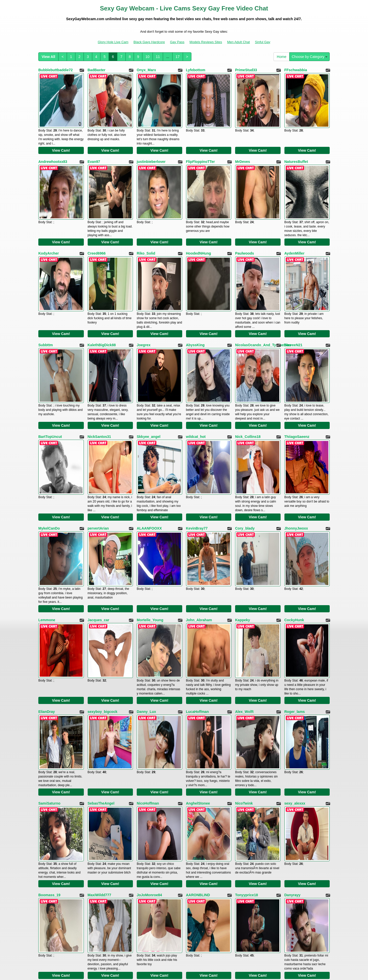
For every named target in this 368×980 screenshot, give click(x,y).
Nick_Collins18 (248, 351)
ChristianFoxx (50, 772)
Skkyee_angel (149, 351)
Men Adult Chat (239, 42)
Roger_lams (295, 561)
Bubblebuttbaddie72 (56, 70)
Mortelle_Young (150, 491)
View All (48, 57)
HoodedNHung (199, 210)
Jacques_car (99, 491)
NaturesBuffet (296, 140)
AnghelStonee (198, 632)
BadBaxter (97, 70)
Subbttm (46, 281)
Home (281, 57)
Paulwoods (245, 210)
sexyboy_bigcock (103, 561)
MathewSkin (147, 772)
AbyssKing (195, 281)
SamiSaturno (49, 632)
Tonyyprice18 (246, 702)
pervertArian (98, 421)
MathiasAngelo (248, 772)
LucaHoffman (197, 561)
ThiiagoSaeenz (297, 351)
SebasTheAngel (101, 632)
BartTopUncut (50, 351)
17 (178, 57)
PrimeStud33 (246, 70)
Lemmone (47, 491)
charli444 (194, 842)
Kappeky (243, 491)
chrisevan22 (49, 842)
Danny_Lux (146, 561)
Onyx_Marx (146, 70)
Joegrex (144, 281)
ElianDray (47, 561)
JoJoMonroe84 (149, 702)
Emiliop (193, 772)
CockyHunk (294, 491)
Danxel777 (293, 772)
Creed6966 (97, 210)
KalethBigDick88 (102, 281)
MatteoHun (97, 772)
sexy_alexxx (295, 632)
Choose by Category (309, 57)
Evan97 (94, 140)
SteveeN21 (294, 281)
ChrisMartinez (296, 842)
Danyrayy (292, 702)
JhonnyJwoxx (296, 421)
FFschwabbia (296, 70)
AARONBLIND (198, 702)
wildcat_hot (196, 351)
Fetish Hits (179, 968)
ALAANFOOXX (149, 421)
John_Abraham (199, 491)
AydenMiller (295, 210)
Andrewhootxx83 (53, 140)
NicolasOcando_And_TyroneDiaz (263, 281)
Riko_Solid (146, 210)
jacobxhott (97, 842)
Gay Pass (177, 42)
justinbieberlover (151, 140)
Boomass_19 (49, 702)
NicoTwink (244, 632)
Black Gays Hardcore (149, 42)
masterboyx (245, 842)
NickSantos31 (99, 351)
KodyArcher (49, 210)
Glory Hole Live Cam (113, 42)
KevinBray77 (197, 421)
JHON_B (144, 842)
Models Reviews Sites (206, 42)
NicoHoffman (148, 632)
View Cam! (61, 129)
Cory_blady (245, 421)
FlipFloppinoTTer (200, 140)
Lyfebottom (196, 70)
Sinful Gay (263, 42)
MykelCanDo (49, 421)
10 (147, 57)
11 (158, 57)
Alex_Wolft (244, 561)
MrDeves (243, 140)
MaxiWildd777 (99, 702)
